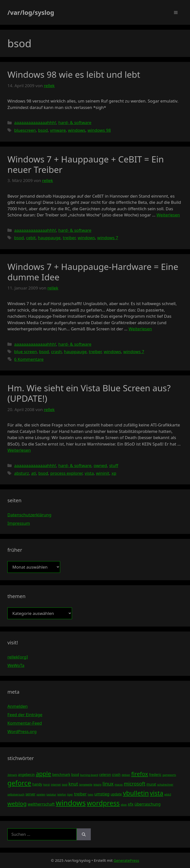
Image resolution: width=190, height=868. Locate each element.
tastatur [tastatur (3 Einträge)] (51, 794)
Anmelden (18, 706)
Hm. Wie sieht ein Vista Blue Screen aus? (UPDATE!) (89, 393)
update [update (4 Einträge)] (116, 794)
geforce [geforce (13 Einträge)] (19, 783)
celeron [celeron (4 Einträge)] (105, 775)
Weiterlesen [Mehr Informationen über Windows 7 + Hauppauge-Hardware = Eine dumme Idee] (140, 329)
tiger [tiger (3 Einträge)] (70, 794)
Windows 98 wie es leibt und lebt (74, 74)
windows (77, 130)
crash (57, 352)
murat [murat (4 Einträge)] (151, 784)
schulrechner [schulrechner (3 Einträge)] (165, 785)
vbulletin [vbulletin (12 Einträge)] (136, 793)
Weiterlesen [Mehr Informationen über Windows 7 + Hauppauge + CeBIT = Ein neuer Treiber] (168, 215)
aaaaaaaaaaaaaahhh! (35, 122)
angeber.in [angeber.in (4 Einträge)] (26, 775)
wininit (103, 473)
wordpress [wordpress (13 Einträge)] (103, 803)
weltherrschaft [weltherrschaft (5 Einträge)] (41, 804)
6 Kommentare (29, 359)
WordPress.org (22, 731)
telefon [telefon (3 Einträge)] (62, 794)
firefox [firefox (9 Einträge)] (140, 774)
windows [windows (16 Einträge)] (71, 803)
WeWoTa (16, 665)
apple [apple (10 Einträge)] (44, 774)
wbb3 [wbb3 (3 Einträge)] (168, 794)
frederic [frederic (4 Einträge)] (155, 775)
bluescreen (25, 130)
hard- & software (75, 122)
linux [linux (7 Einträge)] (108, 784)
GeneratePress (126, 860)
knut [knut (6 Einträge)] (73, 784)
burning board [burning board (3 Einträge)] (89, 775)
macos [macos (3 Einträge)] (119, 785)
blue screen (25, 352)
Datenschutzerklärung (29, 515)
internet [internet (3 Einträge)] (56, 785)
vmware (58, 130)
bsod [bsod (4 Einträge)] (75, 775)
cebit (31, 238)
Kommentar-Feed (25, 723)
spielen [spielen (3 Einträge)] (41, 794)
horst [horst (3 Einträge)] (47, 785)
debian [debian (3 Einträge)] (126, 775)
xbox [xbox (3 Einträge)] (124, 805)
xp (114, 473)
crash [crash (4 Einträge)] (116, 775)
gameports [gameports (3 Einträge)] (169, 775)
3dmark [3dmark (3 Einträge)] (12, 775)
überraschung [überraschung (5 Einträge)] (148, 804)
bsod (43, 130)
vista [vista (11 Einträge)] (157, 793)
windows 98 (99, 130)
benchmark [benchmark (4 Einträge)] (61, 775)
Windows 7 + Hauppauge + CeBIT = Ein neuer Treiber (86, 164)
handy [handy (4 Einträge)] (37, 784)
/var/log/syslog (31, 12)
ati (34, 473)
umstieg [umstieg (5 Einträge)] (102, 794)
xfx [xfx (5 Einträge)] (131, 804)
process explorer (66, 473)
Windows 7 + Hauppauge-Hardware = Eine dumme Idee (93, 272)
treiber (69, 238)
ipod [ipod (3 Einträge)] (65, 785)
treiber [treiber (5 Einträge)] (80, 794)
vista (89, 473)
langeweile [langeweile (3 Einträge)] (86, 785)
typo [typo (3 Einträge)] (91, 794)
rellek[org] (18, 657)
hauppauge (49, 238)
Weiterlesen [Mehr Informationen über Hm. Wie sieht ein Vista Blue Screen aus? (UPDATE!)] (19, 450)
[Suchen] (84, 834)
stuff (114, 465)
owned (100, 465)
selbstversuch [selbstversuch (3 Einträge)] (16, 794)
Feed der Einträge (25, 715)
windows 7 (108, 238)
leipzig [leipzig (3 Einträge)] (97, 785)
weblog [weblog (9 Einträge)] (17, 803)
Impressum (19, 523)
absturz (22, 473)
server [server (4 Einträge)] (30, 794)
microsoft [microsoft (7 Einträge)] (134, 784)
